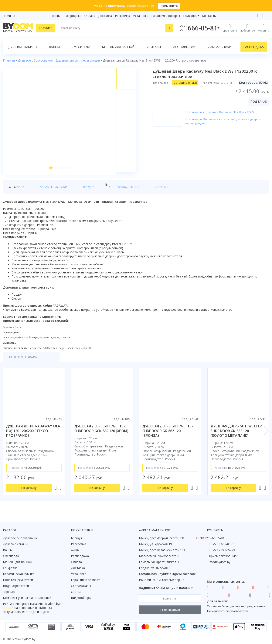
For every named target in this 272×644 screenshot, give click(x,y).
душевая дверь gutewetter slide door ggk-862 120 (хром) (101, 432)
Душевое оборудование (20, 538)
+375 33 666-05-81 (222, 544)
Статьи (76, 592)
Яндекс (45, 612)
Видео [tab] (70, 189)
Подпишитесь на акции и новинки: (166, 588)
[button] (50, 171)
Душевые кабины (23, 47)
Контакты (209, 16)
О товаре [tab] (16, 190)
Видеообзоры (81, 598)
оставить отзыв (187, 83)
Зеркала (9, 592)
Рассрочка (123, 16)
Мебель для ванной (118, 47)
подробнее (145, 6)
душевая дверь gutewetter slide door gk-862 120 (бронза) (168, 434)
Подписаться (170, 610)
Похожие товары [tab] (23, 360)
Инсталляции (184, 47)
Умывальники (219, 47)
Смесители (81, 47)
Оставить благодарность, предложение (236, 606)
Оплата (90, 16)
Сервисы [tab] (123, 190)
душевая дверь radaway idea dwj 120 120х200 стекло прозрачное (33, 434)
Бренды (76, 538)
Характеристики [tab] (44, 190)
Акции (56, 16)
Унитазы (154, 47)
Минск (11, 16)
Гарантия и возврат (166, 16)
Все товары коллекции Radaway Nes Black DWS (221, 112)
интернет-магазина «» (38, 604)
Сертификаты (81, 586)
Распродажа (72, 16)
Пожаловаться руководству (227, 611)
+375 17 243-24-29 (222, 550)
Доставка (105, 16)
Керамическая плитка (19, 574)
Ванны (54, 47)
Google (31, 612)
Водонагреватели (16, 586)
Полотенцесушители (18, 580)
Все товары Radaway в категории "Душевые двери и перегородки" (225, 121)
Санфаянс (10, 568)
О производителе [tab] (95, 190)
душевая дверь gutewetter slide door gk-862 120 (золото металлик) (236, 434)
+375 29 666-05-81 (211, 538)
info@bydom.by (220, 562)
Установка (141, 16)
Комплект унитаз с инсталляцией (27, 598)
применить (169, 6)
